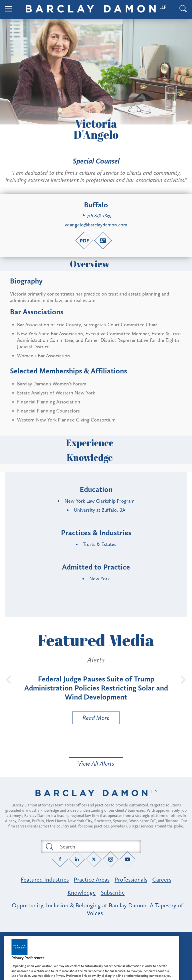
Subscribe (113, 892)
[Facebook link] (60, 859)
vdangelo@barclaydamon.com (96, 225)
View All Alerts (96, 763)
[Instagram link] (111, 859)
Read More (91, 719)
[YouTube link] (128, 859)
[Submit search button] (49, 847)
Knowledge (96, 457)
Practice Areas (92, 879)
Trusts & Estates (99, 544)
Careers (162, 879)
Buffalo (96, 205)
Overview (96, 264)
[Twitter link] (94, 859)
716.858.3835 (99, 216)
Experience (96, 443)
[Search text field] (97, 847)
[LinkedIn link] (77, 859)
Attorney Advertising (96, 940)
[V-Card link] (103, 240)
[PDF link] (84, 240)
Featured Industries (45, 879)
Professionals (131, 879)
